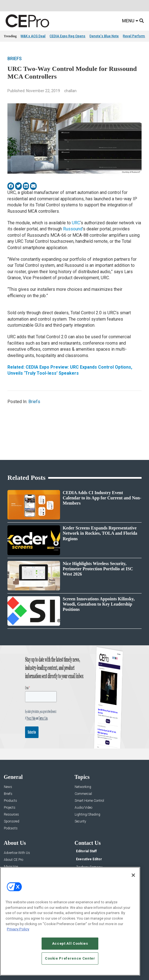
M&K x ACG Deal (33, 36)
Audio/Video (83, 808)
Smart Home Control (89, 801)
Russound (73, 229)
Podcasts (11, 828)
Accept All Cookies (70, 943)
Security (80, 821)
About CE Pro (13, 860)
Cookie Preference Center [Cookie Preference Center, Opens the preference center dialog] (70, 958)
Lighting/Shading (87, 815)
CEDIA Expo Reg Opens (67, 36)
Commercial (83, 794)
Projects (10, 808)
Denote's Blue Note (104, 36)
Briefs (15, 59)
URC (76, 223)
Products (10, 801)
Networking (83, 787)
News (8, 787)
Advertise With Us (17, 853)
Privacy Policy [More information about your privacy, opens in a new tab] (18, 929)
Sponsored (12, 821)
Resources (11, 815)
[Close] (133, 875)
